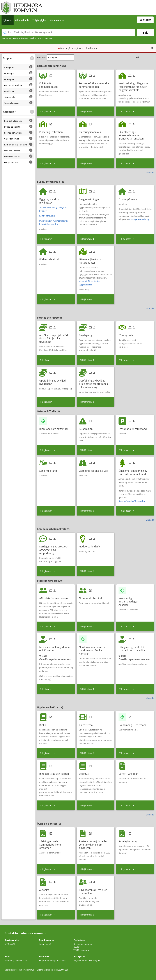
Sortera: (41, 57)
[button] (32, 58)
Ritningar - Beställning (139, 219)
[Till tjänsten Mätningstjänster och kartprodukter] (96, 260)
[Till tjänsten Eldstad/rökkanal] (130, 198)
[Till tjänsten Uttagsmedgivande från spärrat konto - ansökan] (135, 648)
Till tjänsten (46, 111)
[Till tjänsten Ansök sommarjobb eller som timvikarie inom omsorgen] (96, 843)
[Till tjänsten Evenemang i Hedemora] (133, 724)
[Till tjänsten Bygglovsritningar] (90, 198)
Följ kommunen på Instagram (87, 960)
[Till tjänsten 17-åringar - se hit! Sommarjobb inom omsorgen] (56, 843)
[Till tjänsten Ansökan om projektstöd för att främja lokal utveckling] (56, 337)
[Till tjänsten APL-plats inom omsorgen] (55, 597)
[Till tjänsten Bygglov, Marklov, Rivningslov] (56, 200)
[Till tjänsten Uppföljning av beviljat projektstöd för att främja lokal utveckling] (96, 383)
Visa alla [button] (150, 173)
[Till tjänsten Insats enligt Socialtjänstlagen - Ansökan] (135, 600)
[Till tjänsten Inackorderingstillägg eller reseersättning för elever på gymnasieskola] (135, 86)
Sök (145, 32)
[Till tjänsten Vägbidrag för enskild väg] (94, 470)
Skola (40, 38)
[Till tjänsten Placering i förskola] (91, 131)
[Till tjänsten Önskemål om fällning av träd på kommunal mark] (135, 471)
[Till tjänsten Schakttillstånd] (49, 470)
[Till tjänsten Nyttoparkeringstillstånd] (134, 428)
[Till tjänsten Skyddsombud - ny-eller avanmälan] (96, 890)
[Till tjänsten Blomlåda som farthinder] (55, 428)
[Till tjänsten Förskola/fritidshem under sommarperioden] (96, 84)
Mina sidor (22, 20)
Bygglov (32, 38)
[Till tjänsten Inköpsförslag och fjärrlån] (55, 773)
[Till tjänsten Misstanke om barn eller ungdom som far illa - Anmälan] (96, 649)
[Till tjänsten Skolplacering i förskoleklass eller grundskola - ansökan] (135, 134)
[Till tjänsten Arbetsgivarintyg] (129, 840)
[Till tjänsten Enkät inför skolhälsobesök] (56, 84)
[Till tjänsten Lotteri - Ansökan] (130, 773)
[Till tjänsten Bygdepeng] (87, 334)
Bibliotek (48, 38)
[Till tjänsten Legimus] (85, 773)
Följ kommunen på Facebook (52, 960)
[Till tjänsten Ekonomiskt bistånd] (92, 597)
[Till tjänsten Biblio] (44, 724)
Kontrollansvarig (47, 216)
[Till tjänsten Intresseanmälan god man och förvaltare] (56, 648)
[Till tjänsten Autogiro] (45, 889)
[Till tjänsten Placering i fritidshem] (53, 131)
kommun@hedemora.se (16, 960)
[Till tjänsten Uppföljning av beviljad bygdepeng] (56, 381)
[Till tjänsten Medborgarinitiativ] (90, 545)
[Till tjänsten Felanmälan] (87, 428)
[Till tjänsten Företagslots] (127, 334)
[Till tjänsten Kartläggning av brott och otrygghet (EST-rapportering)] (56, 549)
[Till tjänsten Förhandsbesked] (50, 258)
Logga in (146, 20)
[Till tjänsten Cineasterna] (87, 724)
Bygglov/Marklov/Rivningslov (132, 501)
